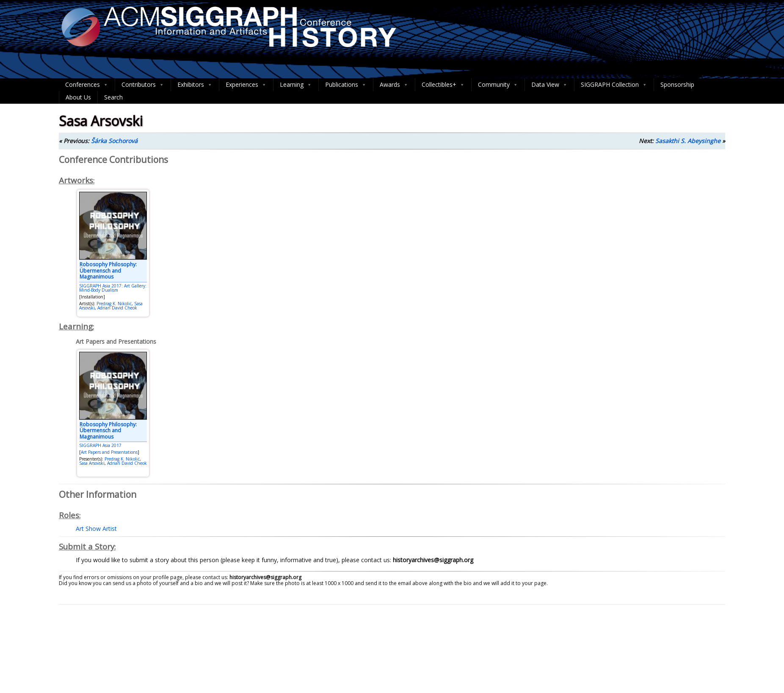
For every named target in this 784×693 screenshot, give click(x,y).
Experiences (246, 85)
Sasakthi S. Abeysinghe (688, 141)
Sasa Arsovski (92, 463)
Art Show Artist (96, 529)
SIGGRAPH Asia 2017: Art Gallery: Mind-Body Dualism (113, 288)
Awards (394, 85)
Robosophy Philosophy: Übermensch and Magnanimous (108, 271)
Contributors (143, 85)
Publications (346, 85)
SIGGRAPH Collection (614, 85)
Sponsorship (677, 84)
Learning (296, 85)
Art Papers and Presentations (109, 452)
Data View (549, 85)
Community (498, 85)
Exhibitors (195, 85)
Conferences (87, 85)
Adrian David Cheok (117, 308)
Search (113, 97)
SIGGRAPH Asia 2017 (100, 445)
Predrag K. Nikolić (114, 304)
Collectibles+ (443, 85)
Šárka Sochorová (114, 141)
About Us (78, 97)
